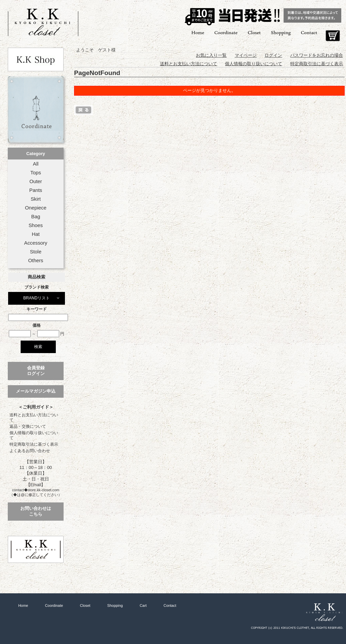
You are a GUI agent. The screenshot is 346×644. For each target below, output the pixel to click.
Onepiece (36, 208)
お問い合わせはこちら (36, 511)
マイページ (246, 55)
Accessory (36, 243)
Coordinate (226, 32)
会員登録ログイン (36, 371)
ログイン (273, 55)
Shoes (36, 225)
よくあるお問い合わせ (30, 451)
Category (36, 154)
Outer (36, 181)
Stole (36, 252)
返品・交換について (28, 426)
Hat (36, 234)
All (36, 164)
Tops (36, 173)
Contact (309, 32)
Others (36, 261)
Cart (333, 36)
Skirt (36, 199)
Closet (254, 32)
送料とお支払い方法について (34, 417)
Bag (36, 217)
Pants (36, 190)
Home (198, 32)
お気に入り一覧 (211, 55)
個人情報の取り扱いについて (34, 435)
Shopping (281, 32)
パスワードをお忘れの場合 (317, 55)
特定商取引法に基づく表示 (34, 444)
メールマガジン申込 (36, 391)
